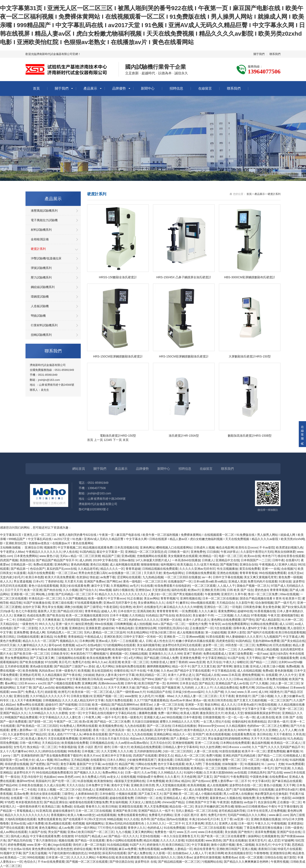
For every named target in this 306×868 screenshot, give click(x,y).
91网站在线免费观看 (264, 624)
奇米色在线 (82, 688)
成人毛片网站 (105, 666)
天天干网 (289, 785)
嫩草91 (184, 603)
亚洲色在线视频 (227, 573)
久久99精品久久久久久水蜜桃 (48, 713)
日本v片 (38, 581)
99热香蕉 (74, 751)
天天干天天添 (260, 739)
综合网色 (126, 607)
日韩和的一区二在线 (148, 798)
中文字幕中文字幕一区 (257, 709)
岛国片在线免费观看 (41, 573)
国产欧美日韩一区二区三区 (31, 654)
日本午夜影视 (192, 717)
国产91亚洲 (282, 768)
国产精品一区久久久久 (123, 836)
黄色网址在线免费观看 (226, 620)
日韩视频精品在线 (102, 743)
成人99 (263, 692)
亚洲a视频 (128, 556)
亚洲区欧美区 (113, 637)
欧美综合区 (184, 615)
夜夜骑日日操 (267, 849)
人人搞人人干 (226, 586)
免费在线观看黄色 (50, 819)
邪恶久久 (211, 823)
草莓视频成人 (25, 811)
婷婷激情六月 (156, 845)
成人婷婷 (85, 560)
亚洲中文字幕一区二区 (112, 620)
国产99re (147, 679)
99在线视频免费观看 (273, 573)
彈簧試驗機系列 (41, 268)
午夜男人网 (93, 717)
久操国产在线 (37, 832)
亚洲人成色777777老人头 (65, 734)
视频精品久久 (69, 641)
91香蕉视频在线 (265, 611)
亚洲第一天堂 (194, 705)
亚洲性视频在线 (190, 598)
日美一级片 (132, 772)
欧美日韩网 (216, 853)
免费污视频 (214, 755)
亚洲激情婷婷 (30, 755)
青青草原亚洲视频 (105, 849)
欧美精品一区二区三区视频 (209, 768)
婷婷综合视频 (83, 849)
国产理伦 (248, 620)
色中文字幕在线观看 (171, 764)
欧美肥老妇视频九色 (289, 547)
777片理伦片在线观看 (112, 828)
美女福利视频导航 (149, 645)
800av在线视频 (200, 709)
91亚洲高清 (44, 811)
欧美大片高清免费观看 (60, 577)
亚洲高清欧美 (146, 611)
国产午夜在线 (72, 675)
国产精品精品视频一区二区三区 (179, 862)
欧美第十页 (293, 598)
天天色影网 (188, 777)
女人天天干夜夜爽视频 (26, 700)
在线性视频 (128, 777)
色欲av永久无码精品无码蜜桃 (149, 739)
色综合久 (30, 862)
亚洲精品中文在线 (227, 560)
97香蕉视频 (259, 615)
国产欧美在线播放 (31, 662)
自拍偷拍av (180, 853)
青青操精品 (75, 637)
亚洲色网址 (147, 547)
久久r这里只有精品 (206, 564)
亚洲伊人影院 (237, 632)
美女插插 (231, 832)
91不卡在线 (138, 671)
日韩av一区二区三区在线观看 (206, 828)
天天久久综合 (75, 785)
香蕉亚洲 (31, 828)
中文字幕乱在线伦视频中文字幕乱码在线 (110, 713)
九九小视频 (123, 832)
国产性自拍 (167, 615)
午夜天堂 (274, 615)
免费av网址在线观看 (30, 705)
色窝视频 (68, 645)
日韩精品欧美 (14, 709)
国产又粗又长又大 (150, 794)
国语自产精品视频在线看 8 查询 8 (262, 598)
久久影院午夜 (245, 603)
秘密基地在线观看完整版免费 (89, 802)
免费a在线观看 (43, 564)
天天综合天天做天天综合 (112, 739)
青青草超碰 (133, 569)
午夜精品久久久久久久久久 (44, 552)
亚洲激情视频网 (183, 743)
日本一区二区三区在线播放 (220, 598)
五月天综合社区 (160, 743)
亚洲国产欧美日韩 (125, 811)
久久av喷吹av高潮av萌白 (132, 743)
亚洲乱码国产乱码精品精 (239, 755)
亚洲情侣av (143, 590)
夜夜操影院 (233, 709)
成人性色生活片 (164, 641)
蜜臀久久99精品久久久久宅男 (179, 722)
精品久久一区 (182, 734)
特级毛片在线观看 (289, 849)
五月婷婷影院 (70, 620)
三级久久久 (99, 688)
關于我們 (259, 54)
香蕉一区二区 (102, 730)
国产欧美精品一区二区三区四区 (37, 726)
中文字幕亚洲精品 (214, 658)
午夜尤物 (153, 671)
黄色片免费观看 (10, 641)
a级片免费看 (35, 823)
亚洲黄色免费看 (190, 658)
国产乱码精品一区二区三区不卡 (76, 594)
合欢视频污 (289, 569)
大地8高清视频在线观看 (20, 819)
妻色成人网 (37, 632)
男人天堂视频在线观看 (171, 785)
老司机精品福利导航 (232, 811)
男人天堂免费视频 (156, 806)
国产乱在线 (275, 772)
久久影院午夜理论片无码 (257, 552)
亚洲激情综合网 (146, 628)
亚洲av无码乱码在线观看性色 (125, 823)
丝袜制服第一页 (232, 764)
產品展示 (90, 88)
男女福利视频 (118, 802)
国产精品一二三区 (270, 755)
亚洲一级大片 (65, 624)
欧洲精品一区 (208, 556)
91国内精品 (87, 552)
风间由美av (46, 671)
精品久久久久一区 (112, 569)
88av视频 (105, 590)
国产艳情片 (245, 832)
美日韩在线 (264, 734)
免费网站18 (264, 645)
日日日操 (84, 705)
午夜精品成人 (93, 637)
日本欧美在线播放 (30, 785)
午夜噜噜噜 (261, 853)
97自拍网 (51, 662)
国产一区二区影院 (25, 628)
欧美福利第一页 (51, 709)
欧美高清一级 (121, 730)
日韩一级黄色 (294, 828)
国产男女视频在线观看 (188, 594)
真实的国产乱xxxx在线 (61, 569)
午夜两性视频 (280, 862)
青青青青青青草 (167, 611)
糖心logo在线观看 (59, 845)
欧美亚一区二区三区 (135, 662)
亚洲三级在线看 (62, 603)
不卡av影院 (267, 547)
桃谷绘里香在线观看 (291, 556)
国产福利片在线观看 (261, 632)
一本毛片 (267, 768)
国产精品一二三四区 (263, 662)
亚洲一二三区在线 (207, 743)
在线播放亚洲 (119, 709)
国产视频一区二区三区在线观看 (87, 862)
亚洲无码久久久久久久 (217, 679)
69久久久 (35, 751)
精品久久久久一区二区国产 (40, 641)
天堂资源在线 (161, 590)
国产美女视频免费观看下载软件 (61, 755)
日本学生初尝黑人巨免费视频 (266, 811)
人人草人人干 (204, 688)
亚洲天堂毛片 (257, 840)
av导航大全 (27, 760)
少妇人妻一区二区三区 (284, 683)
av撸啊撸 (167, 849)
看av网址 (11, 683)
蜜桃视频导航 (290, 615)
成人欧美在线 (265, 717)
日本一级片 (246, 823)
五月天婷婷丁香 (78, 649)
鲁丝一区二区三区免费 (263, 594)
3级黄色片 (276, 692)
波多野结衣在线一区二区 (246, 785)
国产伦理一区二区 (64, 781)
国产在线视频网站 (245, 789)
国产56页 (53, 764)
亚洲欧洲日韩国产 (228, 849)
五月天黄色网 (195, 823)
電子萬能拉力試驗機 (44, 220)
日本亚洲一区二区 (58, 857)
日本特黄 (91, 709)
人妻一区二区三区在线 (169, 705)
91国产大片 (137, 845)
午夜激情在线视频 (177, 768)
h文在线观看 (223, 628)
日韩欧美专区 (60, 654)
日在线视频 (266, 789)
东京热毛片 (263, 845)
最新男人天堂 (47, 611)
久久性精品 (137, 615)
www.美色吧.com (69, 777)
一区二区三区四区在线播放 (183, 577)
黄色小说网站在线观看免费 (124, 840)
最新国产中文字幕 (89, 764)
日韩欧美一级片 (178, 552)
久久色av (167, 671)
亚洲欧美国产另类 (105, 768)
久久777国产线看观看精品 (151, 700)
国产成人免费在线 (140, 853)
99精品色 (42, 679)
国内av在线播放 (177, 819)
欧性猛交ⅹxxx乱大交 (156, 789)
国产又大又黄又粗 (204, 666)
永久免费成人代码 (93, 777)
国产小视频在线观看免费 (64, 683)
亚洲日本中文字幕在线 (116, 755)
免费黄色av (230, 857)
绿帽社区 (243, 662)
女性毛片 (20, 747)
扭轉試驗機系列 (41, 335)
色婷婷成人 (155, 828)
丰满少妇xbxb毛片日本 (204, 819)
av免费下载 (108, 577)
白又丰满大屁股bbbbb (218, 772)
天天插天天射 (153, 573)
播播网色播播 (147, 713)
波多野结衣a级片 (287, 789)
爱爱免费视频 (276, 751)
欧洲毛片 (64, 692)
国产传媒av (57, 679)
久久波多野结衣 (18, 734)
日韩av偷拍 (126, 560)
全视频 (55, 730)
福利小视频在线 (123, 590)
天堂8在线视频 (149, 836)
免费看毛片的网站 (161, 815)
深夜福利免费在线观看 (130, 666)
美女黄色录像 (271, 607)
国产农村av (142, 768)
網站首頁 (79, 469)
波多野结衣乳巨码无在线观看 (181, 645)
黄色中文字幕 (120, 785)
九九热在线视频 (142, 734)
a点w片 (81, 645)
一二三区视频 (224, 615)
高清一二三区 (227, 649)
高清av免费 (21, 794)
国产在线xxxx (201, 781)
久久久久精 (125, 751)
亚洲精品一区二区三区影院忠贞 (146, 552)
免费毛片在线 (81, 662)
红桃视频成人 (292, 755)
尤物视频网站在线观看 (152, 556)
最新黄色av (217, 798)
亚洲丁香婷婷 (193, 654)
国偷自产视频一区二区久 (253, 586)
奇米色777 (269, 556)
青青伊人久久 (137, 828)
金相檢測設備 (40, 239)
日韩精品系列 (257, 772)
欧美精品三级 (51, 806)
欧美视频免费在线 (111, 726)
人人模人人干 (198, 853)
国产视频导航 (229, 564)
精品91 (186, 781)
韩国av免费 (88, 620)
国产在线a (158, 819)
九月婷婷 (187, 688)
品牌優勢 (119, 88)
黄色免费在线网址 (44, 849)
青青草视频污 (169, 598)
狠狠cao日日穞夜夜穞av (251, 806)
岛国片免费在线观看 (119, 700)
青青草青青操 (248, 573)
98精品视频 (115, 819)
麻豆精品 (47, 637)
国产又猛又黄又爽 (42, 658)
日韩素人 (208, 560)
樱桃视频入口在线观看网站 (174, 547)
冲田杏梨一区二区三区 (240, 645)
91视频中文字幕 (11, 853)
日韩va (238, 679)
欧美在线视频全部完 (238, 853)
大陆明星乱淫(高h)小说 (173, 628)
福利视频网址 (95, 823)
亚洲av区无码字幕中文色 (120, 603)
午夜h (272, 806)
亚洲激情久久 (158, 654)
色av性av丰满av (181, 700)
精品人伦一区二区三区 (190, 755)
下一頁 (117, 440)
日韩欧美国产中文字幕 (201, 802)
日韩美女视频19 (81, 696)
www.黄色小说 (49, 556)
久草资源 (218, 709)
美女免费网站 (265, 798)
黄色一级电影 (132, 581)
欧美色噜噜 (30, 671)
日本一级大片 (76, 798)
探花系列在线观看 (114, 853)
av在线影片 (110, 764)
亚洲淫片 (227, 594)
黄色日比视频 (99, 564)
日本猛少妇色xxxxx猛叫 (188, 692)
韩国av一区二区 (73, 709)
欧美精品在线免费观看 (146, 747)
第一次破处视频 (216, 632)
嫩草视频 (293, 751)
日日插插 (213, 552)
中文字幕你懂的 (288, 806)
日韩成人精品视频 (266, 649)
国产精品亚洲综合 (56, 802)
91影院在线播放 (230, 751)
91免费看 (60, 637)
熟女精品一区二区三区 (42, 747)
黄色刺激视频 (283, 671)
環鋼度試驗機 (40, 297)
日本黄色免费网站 (26, 556)
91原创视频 (85, 781)
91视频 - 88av (164, 696)
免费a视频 (293, 666)
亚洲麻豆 (20, 615)
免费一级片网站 (168, 713)
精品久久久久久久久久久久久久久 (27, 815)
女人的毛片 (146, 696)
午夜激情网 (212, 594)
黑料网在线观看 (87, 726)
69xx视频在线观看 (203, 603)
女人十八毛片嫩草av (13, 751)
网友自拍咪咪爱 (285, 552)
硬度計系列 (38, 249)
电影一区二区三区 (231, 556)
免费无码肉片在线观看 (262, 581)
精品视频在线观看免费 (98, 547)
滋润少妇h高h (279, 654)
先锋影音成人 (159, 662)
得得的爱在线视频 (17, 764)
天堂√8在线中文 (32, 777)
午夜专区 (215, 624)
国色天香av (185, 857)
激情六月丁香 (163, 709)
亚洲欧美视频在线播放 (266, 819)
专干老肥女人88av (12, 552)
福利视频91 (168, 564)
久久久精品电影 (142, 730)
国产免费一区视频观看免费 (280, 658)
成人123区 (286, 624)
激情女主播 (241, 666)
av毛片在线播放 (55, 768)
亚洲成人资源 (237, 581)
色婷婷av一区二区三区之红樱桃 (268, 726)
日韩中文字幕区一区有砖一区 (143, 637)
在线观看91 (98, 760)
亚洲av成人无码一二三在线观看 (117, 641)
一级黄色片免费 (197, 624)
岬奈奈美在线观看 (95, 734)
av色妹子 (250, 802)
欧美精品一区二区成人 (286, 743)
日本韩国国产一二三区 (256, 560)
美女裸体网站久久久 (151, 603)
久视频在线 (234, 798)
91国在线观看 (195, 840)
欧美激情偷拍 (103, 781)
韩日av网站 (62, 760)
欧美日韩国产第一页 (152, 683)
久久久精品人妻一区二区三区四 (196, 696)
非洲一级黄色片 (66, 671)
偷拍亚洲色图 (84, 624)
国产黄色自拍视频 (12, 768)
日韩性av (234, 768)
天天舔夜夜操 (34, 768)
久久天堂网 (109, 751)
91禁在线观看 (215, 637)
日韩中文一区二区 (12, 739)
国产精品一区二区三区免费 (112, 722)
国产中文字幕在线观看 (76, 730)
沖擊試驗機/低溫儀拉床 (46, 258)
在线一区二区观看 (251, 857)
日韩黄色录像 (252, 607)
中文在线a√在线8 (19, 849)
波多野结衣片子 (24, 772)
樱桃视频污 (101, 654)
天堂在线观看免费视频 (63, 739)
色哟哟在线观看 (98, 798)
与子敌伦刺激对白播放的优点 (68, 853)
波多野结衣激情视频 (207, 857)
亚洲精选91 (76, 628)
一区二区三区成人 (103, 692)
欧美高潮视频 (196, 785)
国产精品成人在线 (208, 675)
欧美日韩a (173, 781)
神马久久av (99, 662)
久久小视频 (70, 590)
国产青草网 (224, 666)
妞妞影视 (51, 692)
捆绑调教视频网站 (159, 666)
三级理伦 (67, 794)
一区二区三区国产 (280, 700)
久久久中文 (46, 628)
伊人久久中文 (288, 675)
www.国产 (17, 692)
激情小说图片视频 (223, 845)
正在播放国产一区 (201, 628)
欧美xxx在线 (252, 556)
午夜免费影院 (239, 777)
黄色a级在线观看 (41, 666)
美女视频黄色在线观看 (183, 556)
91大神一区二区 (292, 620)
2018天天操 (8, 645)
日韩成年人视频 (204, 547)
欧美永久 (230, 730)
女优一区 (75, 713)
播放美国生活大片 (212, 713)
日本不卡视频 (119, 615)
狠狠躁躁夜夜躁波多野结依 (262, 713)
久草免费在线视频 (275, 679)
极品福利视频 (261, 743)
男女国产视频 (57, 832)
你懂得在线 (121, 671)
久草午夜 (241, 594)
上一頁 (98, 440)
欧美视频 (84, 671)
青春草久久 (93, 806)
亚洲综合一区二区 (216, 607)
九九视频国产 (272, 637)
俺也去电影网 (225, 547)
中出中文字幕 (281, 845)
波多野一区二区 (213, 645)
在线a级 (79, 806)
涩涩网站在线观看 (129, 577)
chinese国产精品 (173, 802)
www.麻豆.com (279, 815)
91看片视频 (235, 828)
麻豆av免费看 (128, 849)
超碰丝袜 (108, 628)
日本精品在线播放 (184, 726)
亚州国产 (198, 734)
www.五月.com (187, 832)
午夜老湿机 (111, 607)
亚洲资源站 (295, 823)
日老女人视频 (47, 789)
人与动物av (281, 688)
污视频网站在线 (212, 862)
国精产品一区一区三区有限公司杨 (178, 679)
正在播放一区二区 (289, 802)
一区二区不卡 (175, 823)
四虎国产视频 (9, 560)
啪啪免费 (249, 798)
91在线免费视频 (174, 828)
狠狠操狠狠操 (150, 564)
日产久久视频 (259, 683)
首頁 (36, 88)
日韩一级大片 (120, 747)
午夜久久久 (262, 823)
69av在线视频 (289, 594)
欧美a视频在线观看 (58, 823)
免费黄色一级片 (165, 832)
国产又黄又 (205, 777)
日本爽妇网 (87, 641)
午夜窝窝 (202, 798)
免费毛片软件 (217, 815)
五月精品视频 (80, 760)
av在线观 (240, 772)
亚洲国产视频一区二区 (108, 696)
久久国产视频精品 (75, 598)
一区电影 (235, 607)
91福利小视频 (193, 772)
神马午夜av (39, 649)
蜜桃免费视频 (251, 675)
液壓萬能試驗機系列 (44, 211)
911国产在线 (236, 658)
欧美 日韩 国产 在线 (289, 717)
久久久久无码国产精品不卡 (286, 747)
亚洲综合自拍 (248, 564)
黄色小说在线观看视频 (43, 586)
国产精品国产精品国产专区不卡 (57, 560)
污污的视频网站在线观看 (119, 645)
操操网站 (254, 836)
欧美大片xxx (92, 755)
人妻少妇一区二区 (160, 594)
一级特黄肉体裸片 (28, 806)
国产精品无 (206, 683)
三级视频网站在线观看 (70, 658)
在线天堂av (295, 573)
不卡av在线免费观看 (51, 862)
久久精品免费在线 (226, 688)
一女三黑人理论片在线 (215, 722)
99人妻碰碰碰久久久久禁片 (244, 637)
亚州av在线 (18, 823)
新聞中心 (148, 88)
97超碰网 (288, 840)
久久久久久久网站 (83, 857)
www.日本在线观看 (210, 832)
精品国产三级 (111, 556)
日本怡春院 (107, 794)
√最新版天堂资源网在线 (129, 781)
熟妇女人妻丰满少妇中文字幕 (115, 675)
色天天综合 (214, 662)
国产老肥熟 (37, 764)
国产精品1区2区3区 (70, 611)
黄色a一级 (200, 700)
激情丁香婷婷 (178, 662)
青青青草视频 (279, 590)
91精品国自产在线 (159, 692)
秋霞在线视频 (267, 705)
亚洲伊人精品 (287, 564)
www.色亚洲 (197, 662)
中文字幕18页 (261, 781)
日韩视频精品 (52, 700)
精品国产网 (126, 764)
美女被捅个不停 (203, 615)
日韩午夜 (278, 560)
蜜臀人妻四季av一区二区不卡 (30, 730)
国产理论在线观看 (12, 828)
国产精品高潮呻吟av (125, 705)
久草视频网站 (119, 586)
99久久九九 (47, 624)
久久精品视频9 (236, 726)
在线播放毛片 (153, 607)
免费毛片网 (247, 688)
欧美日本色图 (34, 577)
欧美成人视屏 (189, 713)
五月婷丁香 (24, 688)
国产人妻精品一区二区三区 (188, 739)
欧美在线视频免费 (99, 658)
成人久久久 (228, 705)
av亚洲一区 (242, 819)
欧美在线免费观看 (128, 857)
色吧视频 (78, 823)
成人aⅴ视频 (44, 760)
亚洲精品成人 (172, 798)
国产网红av (114, 581)
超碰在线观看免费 (121, 798)
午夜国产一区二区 (66, 722)
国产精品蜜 (151, 658)
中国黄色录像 (259, 777)
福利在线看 (179, 590)
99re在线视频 (103, 624)
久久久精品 (242, 615)
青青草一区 (120, 658)
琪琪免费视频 (9, 743)
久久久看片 (172, 777)
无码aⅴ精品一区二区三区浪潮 (80, 556)
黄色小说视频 (272, 785)
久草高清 (299, 734)
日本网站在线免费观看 (235, 743)
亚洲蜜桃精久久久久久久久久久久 (118, 789)
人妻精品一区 (183, 849)
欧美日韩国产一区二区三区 (96, 832)
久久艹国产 (259, 747)
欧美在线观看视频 (218, 734)
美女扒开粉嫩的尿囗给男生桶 (214, 806)
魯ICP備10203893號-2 (93, 509)
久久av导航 (149, 772)
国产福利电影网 (100, 649)
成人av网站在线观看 (13, 832)
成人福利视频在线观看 (125, 564)
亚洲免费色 (198, 552)
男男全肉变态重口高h (93, 573)
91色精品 (152, 615)
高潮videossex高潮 (111, 683)
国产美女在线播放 (235, 840)
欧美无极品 (185, 564)
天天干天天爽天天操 (121, 688)
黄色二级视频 (245, 845)
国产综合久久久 (119, 734)
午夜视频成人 (268, 564)
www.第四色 (213, 840)
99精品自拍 (278, 739)
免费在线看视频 (149, 849)
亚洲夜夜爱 (93, 628)
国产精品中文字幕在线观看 (192, 671)
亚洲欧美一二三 (174, 637)
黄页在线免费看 (250, 569)
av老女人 (113, 777)
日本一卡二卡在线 (24, 789)
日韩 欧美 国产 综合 (240, 590)
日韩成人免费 (169, 658)
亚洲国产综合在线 (289, 832)
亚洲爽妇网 (89, 683)
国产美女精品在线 (293, 641)
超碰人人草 (109, 611)
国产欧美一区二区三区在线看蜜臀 (224, 836)
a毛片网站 (135, 658)
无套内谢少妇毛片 (12, 577)
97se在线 (157, 768)
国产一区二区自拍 (159, 726)
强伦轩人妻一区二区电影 (89, 845)
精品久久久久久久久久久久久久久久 (122, 594)
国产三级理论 (93, 607)
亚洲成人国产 (223, 789)
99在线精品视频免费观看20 (54, 772)
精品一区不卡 (181, 666)
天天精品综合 (225, 603)
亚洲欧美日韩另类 (143, 785)
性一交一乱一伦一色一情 (238, 717)
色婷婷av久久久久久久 (144, 620)
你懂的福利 (239, 722)
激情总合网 (153, 802)
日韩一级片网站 (85, 828)
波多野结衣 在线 (146, 862)
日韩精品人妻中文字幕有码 (180, 747)
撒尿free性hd (25, 781)
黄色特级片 (27, 679)
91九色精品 (295, 739)
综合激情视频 (264, 603)
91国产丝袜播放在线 (37, 603)
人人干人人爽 (288, 730)
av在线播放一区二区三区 (125, 573)
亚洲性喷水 (87, 739)
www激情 (131, 696)
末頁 (126, 440)
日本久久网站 (116, 760)
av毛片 (135, 586)
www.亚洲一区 (36, 845)
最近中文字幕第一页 (110, 552)
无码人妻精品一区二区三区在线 (196, 811)
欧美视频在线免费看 (75, 743)
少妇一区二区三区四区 (177, 751)
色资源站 (82, 577)
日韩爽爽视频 (123, 624)
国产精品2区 (38, 734)
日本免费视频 (277, 628)
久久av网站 (246, 649)
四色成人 (88, 789)
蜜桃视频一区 (119, 654)
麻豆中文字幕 (100, 586)
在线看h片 (292, 560)
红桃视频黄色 (271, 836)
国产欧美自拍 (55, 615)
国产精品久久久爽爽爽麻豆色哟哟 (246, 862)
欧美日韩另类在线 (220, 700)
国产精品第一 (20, 569)
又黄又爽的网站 (142, 832)
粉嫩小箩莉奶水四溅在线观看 (195, 641)
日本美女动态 (188, 683)
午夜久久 (229, 662)
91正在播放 (135, 598)
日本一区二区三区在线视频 (93, 811)
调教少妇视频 (73, 607)
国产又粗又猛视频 (35, 853)
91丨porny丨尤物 (273, 764)
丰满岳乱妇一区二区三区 (45, 598)
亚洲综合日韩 (34, 547)
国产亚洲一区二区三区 (288, 709)
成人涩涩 (274, 840)
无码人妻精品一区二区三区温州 (105, 632)
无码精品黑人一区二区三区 (64, 632)
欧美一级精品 (101, 705)
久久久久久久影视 (172, 840)
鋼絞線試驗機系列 (43, 287)
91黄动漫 (285, 581)
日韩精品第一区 (21, 564)
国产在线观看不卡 (75, 819)
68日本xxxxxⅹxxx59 (236, 747)
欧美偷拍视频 (57, 649)
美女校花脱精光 (102, 671)
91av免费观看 (295, 764)
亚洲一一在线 (271, 569)
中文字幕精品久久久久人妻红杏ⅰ (62, 717)
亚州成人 (256, 666)
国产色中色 (181, 709)
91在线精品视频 (118, 845)
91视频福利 (252, 764)
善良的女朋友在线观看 (45, 794)
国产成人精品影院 (268, 620)
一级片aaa (261, 654)
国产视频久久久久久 (87, 772)
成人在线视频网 (217, 785)
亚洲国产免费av (94, 581)
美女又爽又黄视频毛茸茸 (260, 577)
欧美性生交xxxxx (247, 547)
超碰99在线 (245, 611)
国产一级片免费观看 (13, 722)
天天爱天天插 (73, 581)
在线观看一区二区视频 (25, 798)
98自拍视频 (174, 717)
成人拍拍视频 (142, 624)
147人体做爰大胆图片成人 (153, 560)
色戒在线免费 (36, 615)
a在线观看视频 (106, 815)
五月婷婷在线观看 (17, 666)
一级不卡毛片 (111, 717)
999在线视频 (36, 857)
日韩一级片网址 (30, 743)
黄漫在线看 (165, 760)
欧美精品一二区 (15, 857)
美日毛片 (65, 662)
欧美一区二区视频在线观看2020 (87, 615)
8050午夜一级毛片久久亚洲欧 (258, 730)
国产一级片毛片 (285, 603)
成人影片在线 (279, 760)
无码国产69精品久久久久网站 (247, 815)
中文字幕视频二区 (69, 547)
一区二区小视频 (258, 760)
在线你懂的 (213, 760)
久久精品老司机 (88, 569)
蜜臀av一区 (180, 789)
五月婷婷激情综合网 (147, 751)
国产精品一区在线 (148, 688)
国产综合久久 (88, 590)
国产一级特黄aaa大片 (131, 692)
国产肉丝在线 (52, 590)
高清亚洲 (114, 662)
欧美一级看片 (97, 598)
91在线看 (147, 586)
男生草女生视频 (52, 607)
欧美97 (138, 607)
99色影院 (95, 853)
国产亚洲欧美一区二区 (178, 794)
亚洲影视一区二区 (23, 594)
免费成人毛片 (34, 692)
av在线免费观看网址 (236, 624)
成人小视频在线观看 (208, 794)
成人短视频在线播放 (190, 632)
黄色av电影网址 (174, 573)
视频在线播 (66, 840)
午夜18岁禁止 (230, 552)
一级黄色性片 (28, 624)
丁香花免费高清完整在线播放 (263, 828)
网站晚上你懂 (45, 594)
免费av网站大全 (113, 772)
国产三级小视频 (263, 696)
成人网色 (189, 798)
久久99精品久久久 (170, 772)
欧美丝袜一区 (81, 692)
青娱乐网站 (212, 705)
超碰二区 (211, 649)
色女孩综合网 (267, 802)
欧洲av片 (194, 590)
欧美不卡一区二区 (254, 751)
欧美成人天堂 (234, 713)
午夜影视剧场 (67, 747)
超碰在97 (51, 705)
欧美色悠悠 (65, 849)
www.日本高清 (231, 675)
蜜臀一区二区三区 (234, 760)
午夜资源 (223, 802)
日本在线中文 (127, 611)
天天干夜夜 (227, 696)
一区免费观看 (188, 611)
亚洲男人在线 (228, 823)
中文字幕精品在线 (224, 671)
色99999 (172, 683)
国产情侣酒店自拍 (121, 862)
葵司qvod (55, 645)
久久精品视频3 (52, 675)
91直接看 (20, 573)
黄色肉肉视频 (80, 564)
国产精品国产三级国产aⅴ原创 (74, 666)
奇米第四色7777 (81, 654)
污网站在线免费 (146, 764)
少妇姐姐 (88, 675)
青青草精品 (92, 611)
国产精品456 (8, 785)
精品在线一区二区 (181, 806)
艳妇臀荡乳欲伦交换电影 (271, 794)
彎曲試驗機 (38, 316)
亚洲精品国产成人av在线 (232, 683)
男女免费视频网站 (17, 658)
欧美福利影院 (121, 649)
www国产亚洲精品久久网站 (122, 679)
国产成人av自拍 (43, 688)
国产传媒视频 (68, 705)
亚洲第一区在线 (171, 620)
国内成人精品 (20, 836)
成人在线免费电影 (201, 789)
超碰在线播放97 (63, 811)
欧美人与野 (194, 764)
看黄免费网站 (227, 611)
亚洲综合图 (21, 696)
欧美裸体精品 (257, 722)
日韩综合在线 (273, 857)
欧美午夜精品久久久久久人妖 (204, 730)
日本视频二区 (91, 751)
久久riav (230, 692)
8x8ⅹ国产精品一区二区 (169, 624)
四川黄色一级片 (278, 722)
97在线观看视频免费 (88, 603)
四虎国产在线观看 (145, 755)
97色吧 (9, 802)
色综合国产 (37, 569)
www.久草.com (247, 692)
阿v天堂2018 (97, 819)
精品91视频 (151, 840)
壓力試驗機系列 (41, 277)
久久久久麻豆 (207, 611)
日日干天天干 (14, 590)
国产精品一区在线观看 (90, 840)
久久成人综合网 (54, 785)
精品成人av (99, 836)
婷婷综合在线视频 (54, 751)
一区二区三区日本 (154, 581)
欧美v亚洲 (86, 722)
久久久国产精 (214, 692)
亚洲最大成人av (154, 717)
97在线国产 (82, 836)
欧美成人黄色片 (36, 739)
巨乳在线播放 (282, 645)
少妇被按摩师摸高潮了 (142, 760)
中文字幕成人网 (293, 637)
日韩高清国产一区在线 (189, 760)
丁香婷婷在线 (54, 581)
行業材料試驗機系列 (44, 325)
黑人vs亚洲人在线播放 (238, 794)
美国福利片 (43, 781)
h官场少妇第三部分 (163, 632)
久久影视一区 (162, 853)
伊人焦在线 (71, 552)
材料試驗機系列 (41, 230)
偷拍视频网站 (64, 688)
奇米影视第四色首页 (29, 802)
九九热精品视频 (153, 577)
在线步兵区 (196, 649)
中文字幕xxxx (116, 598)
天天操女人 (136, 802)
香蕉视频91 (58, 815)
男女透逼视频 (23, 581)
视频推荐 (50, 547)
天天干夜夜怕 (282, 734)
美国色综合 (27, 560)
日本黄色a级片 (247, 705)
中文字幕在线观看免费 (45, 836)
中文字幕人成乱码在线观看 (150, 649)
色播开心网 (126, 768)
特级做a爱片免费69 (150, 777)
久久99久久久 (156, 823)
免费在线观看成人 (215, 654)
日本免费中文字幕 (98, 785)
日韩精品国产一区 (28, 620)
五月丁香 (227, 819)
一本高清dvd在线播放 (186, 560)
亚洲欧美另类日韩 (213, 590)
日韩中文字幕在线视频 (228, 577)
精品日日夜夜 (253, 679)
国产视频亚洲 (171, 688)
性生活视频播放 (227, 569)
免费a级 (268, 671)
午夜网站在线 (105, 857)
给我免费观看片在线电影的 (172, 586)
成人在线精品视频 (249, 671)
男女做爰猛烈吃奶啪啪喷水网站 (229, 739)
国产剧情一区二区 (40, 722)
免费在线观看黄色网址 (132, 815)
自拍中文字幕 (31, 607)
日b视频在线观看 (28, 637)
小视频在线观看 (126, 794)
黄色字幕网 (68, 764)
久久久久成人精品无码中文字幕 (83, 700)
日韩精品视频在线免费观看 (160, 569)
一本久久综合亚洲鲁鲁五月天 (180, 836)
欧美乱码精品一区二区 (151, 675)
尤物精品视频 (138, 654)
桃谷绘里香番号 (204, 849)
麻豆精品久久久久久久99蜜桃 (183, 607)
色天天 (103, 709)
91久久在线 (132, 819)
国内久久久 (168, 857)
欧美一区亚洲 (33, 590)
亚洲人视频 (249, 849)
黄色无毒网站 (48, 828)
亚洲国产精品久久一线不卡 (156, 811)
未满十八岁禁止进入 (196, 620)
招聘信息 (176, 88)
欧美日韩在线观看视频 (290, 632)
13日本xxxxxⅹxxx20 (32, 683)
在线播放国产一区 (180, 581)
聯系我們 (275, 54)
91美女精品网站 (138, 632)
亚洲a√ (72, 832)
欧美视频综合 (150, 857)
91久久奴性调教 (210, 747)
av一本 (207, 577)
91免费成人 (67, 726)
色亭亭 (145, 819)
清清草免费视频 (265, 832)
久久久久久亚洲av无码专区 (197, 569)
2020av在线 (264, 688)
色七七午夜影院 (26, 611)
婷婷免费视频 (17, 845)
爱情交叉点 (166, 755)
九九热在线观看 (135, 726)
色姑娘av (50, 777)
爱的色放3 (262, 590)
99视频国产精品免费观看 (21, 717)
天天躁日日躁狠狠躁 (145, 722)
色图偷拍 (237, 802)
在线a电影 (94, 645)
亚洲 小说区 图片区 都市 (94, 747)
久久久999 (175, 654)
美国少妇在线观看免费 (75, 586)
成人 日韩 (145, 641)
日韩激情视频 (212, 717)
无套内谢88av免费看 (266, 641)
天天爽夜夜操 (51, 620)
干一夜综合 (12, 777)
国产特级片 (221, 777)
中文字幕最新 (200, 845)
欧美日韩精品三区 (178, 845)
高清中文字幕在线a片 (169, 730)
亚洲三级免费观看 (240, 654)
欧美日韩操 (110, 806)
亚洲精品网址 (163, 734)
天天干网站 (254, 658)
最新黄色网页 (178, 649)
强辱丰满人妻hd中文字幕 (250, 628)
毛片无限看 (31, 709)
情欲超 (94, 577)
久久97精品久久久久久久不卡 (50, 696)
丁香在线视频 (211, 764)
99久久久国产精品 (54, 798)
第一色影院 (283, 798)
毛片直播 (61, 628)
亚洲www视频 (195, 637)
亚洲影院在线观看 (130, 806)
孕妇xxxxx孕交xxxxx (211, 726)
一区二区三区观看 (204, 586)
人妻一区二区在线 (206, 751)
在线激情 (67, 836)
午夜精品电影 (125, 628)
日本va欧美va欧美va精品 (210, 581)
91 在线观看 (269, 675)
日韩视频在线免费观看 (201, 573)
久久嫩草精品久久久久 (32, 645)
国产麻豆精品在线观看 (287, 781)
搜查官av (146, 705)
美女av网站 (151, 598)
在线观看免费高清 (243, 734)
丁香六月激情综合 (45, 840)
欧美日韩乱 (7, 637)
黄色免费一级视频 (290, 577)
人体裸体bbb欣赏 (86, 794)
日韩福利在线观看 (141, 709)
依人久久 (6, 581)
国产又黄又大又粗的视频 (250, 700)
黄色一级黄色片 (132, 717)
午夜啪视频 (279, 823)
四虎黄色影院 (225, 641)
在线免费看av (278, 777)
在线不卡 (172, 603)
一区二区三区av (66, 573)
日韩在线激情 (251, 768)
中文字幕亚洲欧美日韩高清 (84, 679)
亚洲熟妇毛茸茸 (30, 675)
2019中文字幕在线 (105, 560)
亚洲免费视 (21, 632)
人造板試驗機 (40, 306)
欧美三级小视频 (274, 666)
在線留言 (205, 88)
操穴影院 (290, 857)
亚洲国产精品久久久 (13, 713)
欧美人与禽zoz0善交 (81, 815)
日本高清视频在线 (126, 547)
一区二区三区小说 (69, 789)
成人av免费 (66, 828)
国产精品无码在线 (20, 840)
